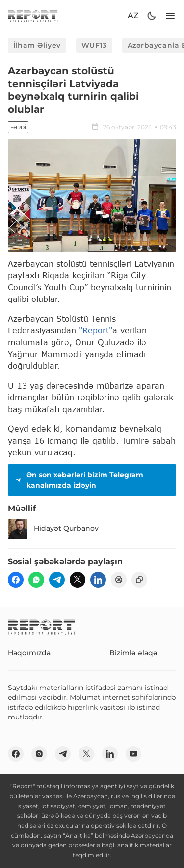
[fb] (16, 580)
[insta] (39, 754)
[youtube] (133, 754)
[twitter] (78, 580)
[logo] (33, 16)
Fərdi (18, 128)
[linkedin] (98, 580)
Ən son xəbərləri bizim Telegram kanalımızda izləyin (79, 480)
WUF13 (94, 45)
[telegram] (57, 580)
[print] (119, 580)
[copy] (139, 580)
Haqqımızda (29, 653)
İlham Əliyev (37, 45)
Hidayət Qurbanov (53, 529)
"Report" (96, 330)
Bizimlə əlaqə (133, 653)
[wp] (36, 580)
